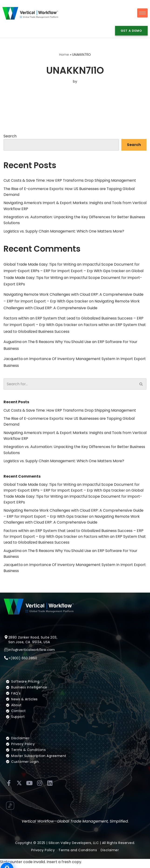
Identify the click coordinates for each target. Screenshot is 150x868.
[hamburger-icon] (142, 13)
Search (10, 136)
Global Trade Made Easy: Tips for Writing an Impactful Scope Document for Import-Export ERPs (75, 278)
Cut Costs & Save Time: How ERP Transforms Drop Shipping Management (70, 181)
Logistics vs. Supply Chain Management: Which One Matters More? (64, 232)
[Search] (70, 386)
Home (64, 55)
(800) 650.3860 (24, 667)
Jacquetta (13, 360)
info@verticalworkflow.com (32, 659)
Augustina (12, 343)
